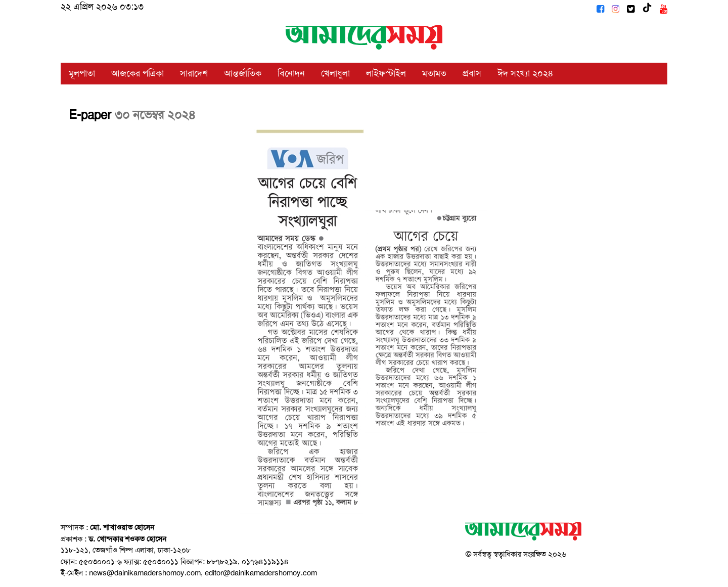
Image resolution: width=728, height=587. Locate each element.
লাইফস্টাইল (386, 73)
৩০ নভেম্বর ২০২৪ (155, 115)
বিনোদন (291, 73)
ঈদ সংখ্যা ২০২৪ (526, 73)
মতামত (434, 73)
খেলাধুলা (335, 73)
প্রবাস (472, 73)
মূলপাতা (82, 73)
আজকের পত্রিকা (138, 73)
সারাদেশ (194, 73)
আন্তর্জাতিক (243, 73)
